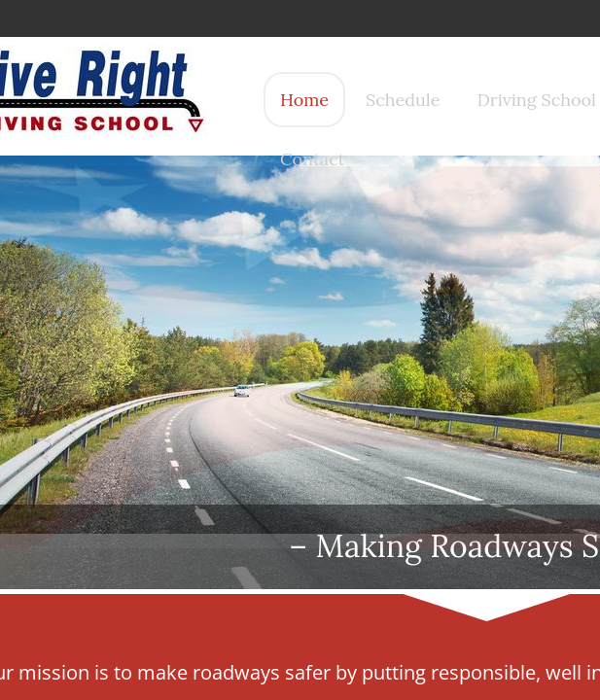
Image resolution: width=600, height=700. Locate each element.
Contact (313, 159)
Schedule (403, 100)
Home (304, 100)
